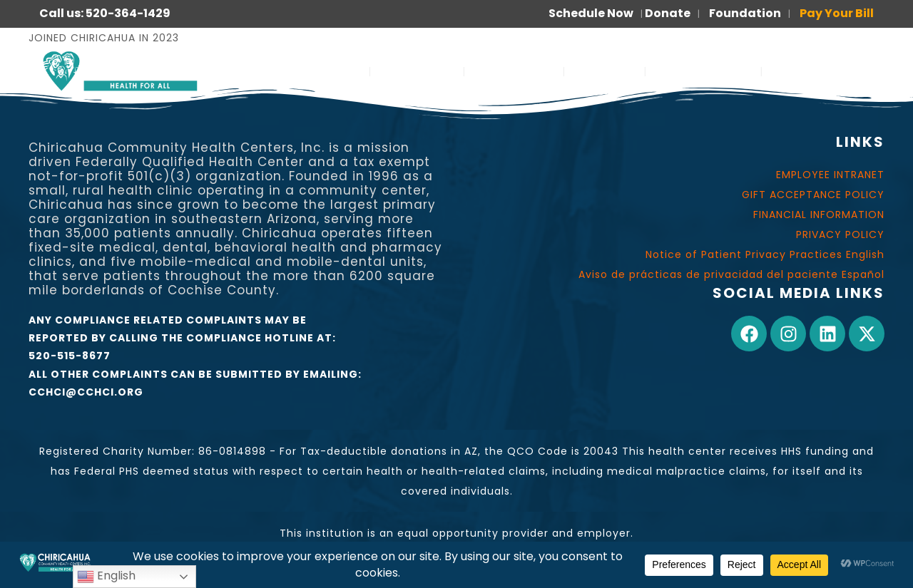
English (106, 576)
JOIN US (605, 71)
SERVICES (325, 71)
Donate (668, 13)
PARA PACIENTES (827, 71)
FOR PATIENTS (703, 71)
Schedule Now (591, 13)
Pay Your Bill (837, 13)
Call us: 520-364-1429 (105, 13)
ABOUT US (417, 71)
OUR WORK (514, 71)
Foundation (745, 13)
